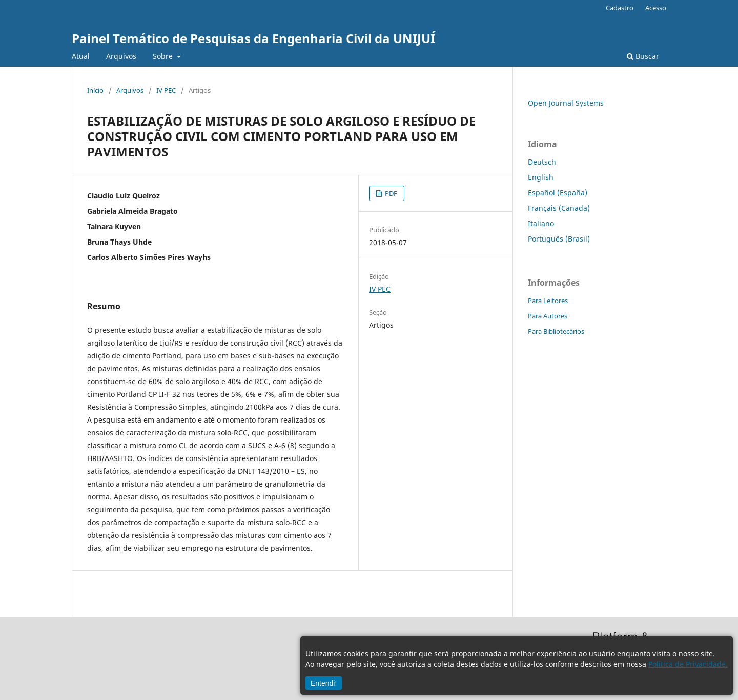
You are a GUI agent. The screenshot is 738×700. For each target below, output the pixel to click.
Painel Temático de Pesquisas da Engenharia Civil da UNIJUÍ (253, 38)
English (541, 177)
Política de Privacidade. (688, 664)
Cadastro (620, 8)
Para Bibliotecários (556, 331)
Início (95, 90)
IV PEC (166, 90)
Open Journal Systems (566, 103)
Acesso (656, 8)
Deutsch (542, 162)
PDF (390, 193)
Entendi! (324, 683)
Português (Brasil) (559, 239)
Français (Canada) (559, 208)
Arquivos (121, 56)
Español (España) (558, 193)
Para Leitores (548, 301)
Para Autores (548, 316)
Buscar (643, 56)
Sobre (164, 56)
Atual (81, 56)
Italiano (541, 223)
